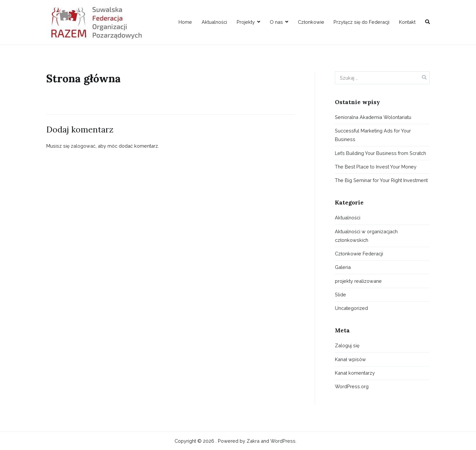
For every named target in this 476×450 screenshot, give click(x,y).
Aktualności (214, 22)
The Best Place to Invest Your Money (376, 167)
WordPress (283, 441)
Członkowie (311, 22)
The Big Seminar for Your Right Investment (381, 180)
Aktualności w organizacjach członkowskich (366, 236)
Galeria (343, 267)
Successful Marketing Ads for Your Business (373, 135)
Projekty (246, 22)
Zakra (253, 441)
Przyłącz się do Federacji (361, 22)
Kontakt (407, 22)
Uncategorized (351, 308)
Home (185, 22)
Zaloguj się (347, 345)
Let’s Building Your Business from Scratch (380, 153)
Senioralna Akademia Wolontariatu (373, 117)
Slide (340, 295)
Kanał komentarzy (355, 373)
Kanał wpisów (350, 359)
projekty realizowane (358, 281)
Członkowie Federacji (359, 254)
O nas (276, 22)
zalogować (83, 146)
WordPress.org (352, 386)
